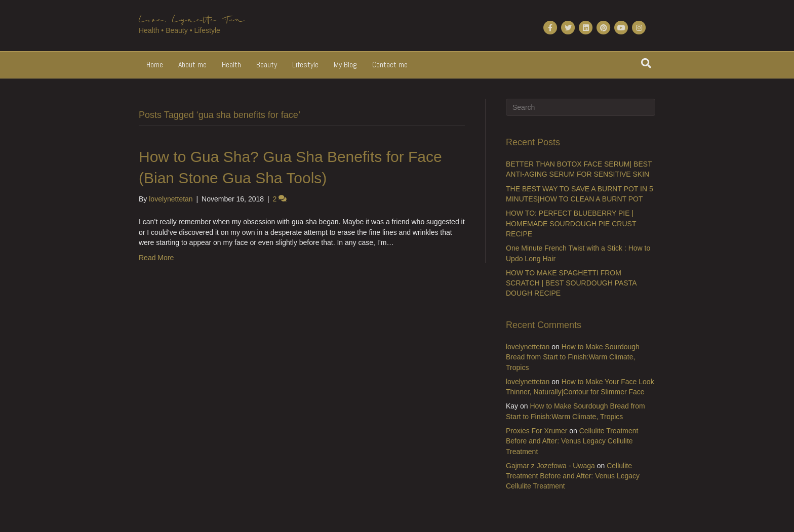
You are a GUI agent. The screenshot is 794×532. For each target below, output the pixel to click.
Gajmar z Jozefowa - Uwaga (550, 466)
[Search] (646, 63)
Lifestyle (305, 65)
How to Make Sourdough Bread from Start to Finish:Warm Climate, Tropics (573, 357)
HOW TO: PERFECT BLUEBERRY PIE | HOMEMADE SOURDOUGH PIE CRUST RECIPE (571, 223)
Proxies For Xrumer (537, 431)
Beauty (267, 65)
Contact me (390, 65)
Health (231, 65)
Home (155, 65)
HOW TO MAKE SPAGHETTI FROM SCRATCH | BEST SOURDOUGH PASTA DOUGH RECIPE (571, 283)
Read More (156, 258)
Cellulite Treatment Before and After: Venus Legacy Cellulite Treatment (572, 441)
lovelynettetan (528, 347)
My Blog (345, 65)
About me (192, 65)
